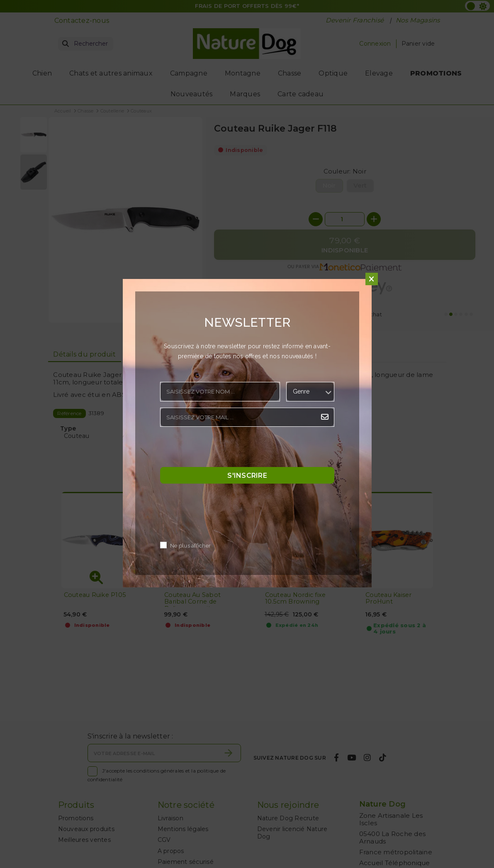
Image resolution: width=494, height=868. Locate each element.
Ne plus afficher (190, 546)
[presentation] (223, 449)
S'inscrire (247, 475)
